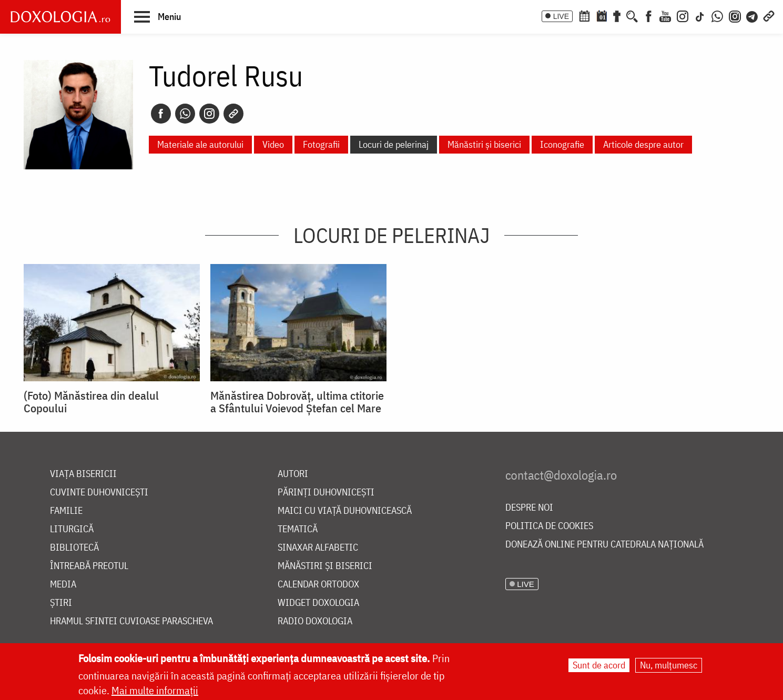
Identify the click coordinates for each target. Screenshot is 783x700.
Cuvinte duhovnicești (99, 493)
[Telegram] (753, 15)
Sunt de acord (599, 666)
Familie (66, 511)
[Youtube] (665, 15)
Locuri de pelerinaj (394, 144)
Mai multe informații (155, 691)
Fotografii (321, 144)
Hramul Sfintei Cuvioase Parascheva (131, 621)
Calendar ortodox (318, 585)
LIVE (561, 16)
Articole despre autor (643, 144)
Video (273, 144)
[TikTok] (700, 15)
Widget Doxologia (318, 603)
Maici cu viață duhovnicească (345, 511)
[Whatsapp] (185, 114)
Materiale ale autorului (200, 144)
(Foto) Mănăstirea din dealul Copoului (91, 402)
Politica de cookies (549, 526)
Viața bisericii (83, 474)
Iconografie (562, 144)
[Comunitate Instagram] (735, 15)
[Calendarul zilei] (602, 15)
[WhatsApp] (717, 15)
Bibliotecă (74, 548)
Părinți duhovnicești (326, 493)
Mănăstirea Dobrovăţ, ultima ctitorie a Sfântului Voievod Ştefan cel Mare (297, 402)
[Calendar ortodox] (584, 15)
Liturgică (72, 529)
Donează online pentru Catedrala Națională (604, 545)
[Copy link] (233, 114)
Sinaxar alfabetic (318, 548)
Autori (293, 474)
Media (63, 585)
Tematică (298, 529)
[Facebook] (649, 15)
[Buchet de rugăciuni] (617, 15)
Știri (61, 603)
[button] (157, 16)
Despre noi (529, 508)
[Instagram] (683, 15)
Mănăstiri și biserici (484, 144)
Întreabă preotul (89, 566)
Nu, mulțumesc (669, 666)
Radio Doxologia (315, 621)
